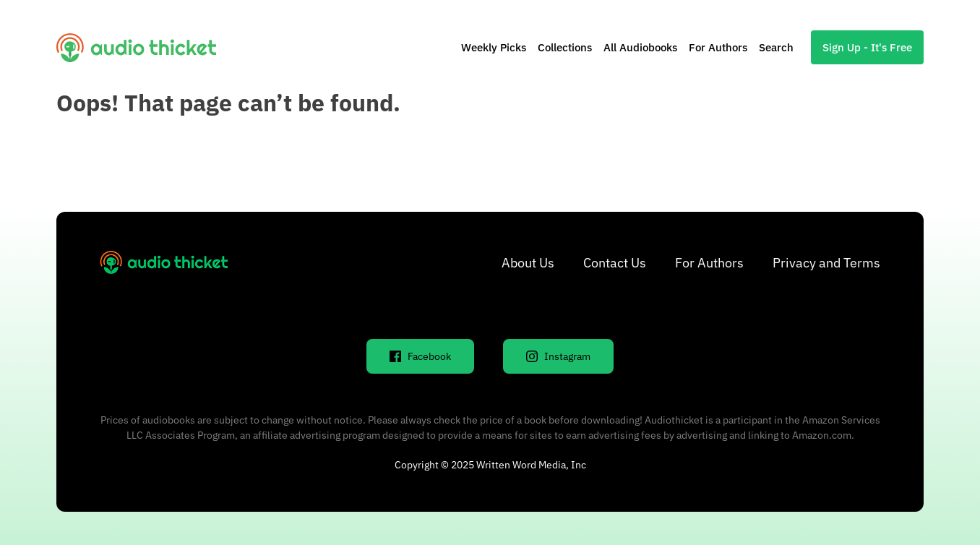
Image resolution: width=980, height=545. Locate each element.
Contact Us (615, 263)
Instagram (558, 356)
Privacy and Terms (826, 263)
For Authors (718, 47)
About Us (528, 263)
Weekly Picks (494, 47)
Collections (565, 47)
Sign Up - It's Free (867, 47)
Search (776, 47)
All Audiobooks (640, 47)
